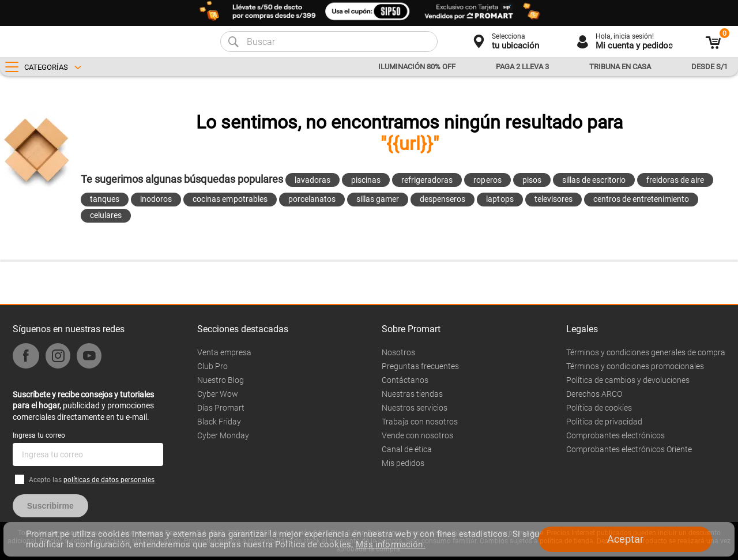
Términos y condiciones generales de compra (646, 352)
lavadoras (312, 180)
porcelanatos (312, 199)
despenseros (443, 199)
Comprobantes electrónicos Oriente (629, 449)
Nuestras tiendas (412, 394)
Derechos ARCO (594, 394)
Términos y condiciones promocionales (635, 366)
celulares (106, 215)
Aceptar (625, 539)
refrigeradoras (427, 180)
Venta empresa (224, 352)
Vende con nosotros (417, 435)
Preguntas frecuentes (420, 366)
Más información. (390, 544)
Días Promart (221, 408)
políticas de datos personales (109, 480)
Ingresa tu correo (39, 435)
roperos (487, 180)
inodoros (156, 199)
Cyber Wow (218, 394)
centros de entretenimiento (641, 199)
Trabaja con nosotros (420, 422)
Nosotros (398, 352)
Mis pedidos (403, 463)
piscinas (366, 180)
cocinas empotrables (230, 199)
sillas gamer (378, 199)
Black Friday (219, 422)
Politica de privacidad (604, 422)
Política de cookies (599, 408)
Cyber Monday (223, 435)
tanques (105, 199)
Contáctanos (405, 380)
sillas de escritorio (594, 180)
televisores (553, 199)
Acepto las (92, 480)
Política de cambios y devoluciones (628, 380)
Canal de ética (407, 449)
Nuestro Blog (221, 380)
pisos (532, 180)
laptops (500, 199)
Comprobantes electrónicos (615, 435)
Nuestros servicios (415, 408)
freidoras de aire (675, 180)
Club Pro (212, 366)
